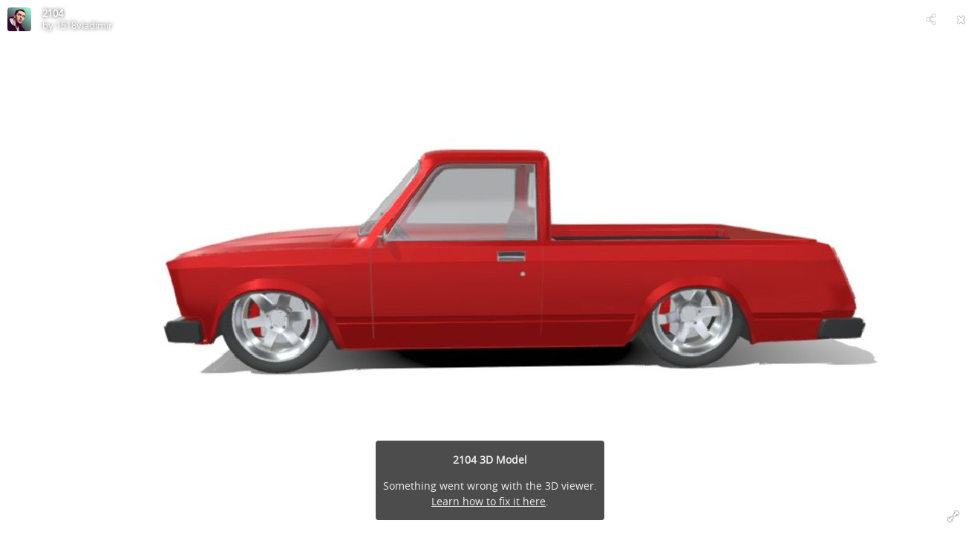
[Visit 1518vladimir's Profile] (19, 19)
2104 (53, 13)
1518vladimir (84, 25)
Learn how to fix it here (489, 501)
